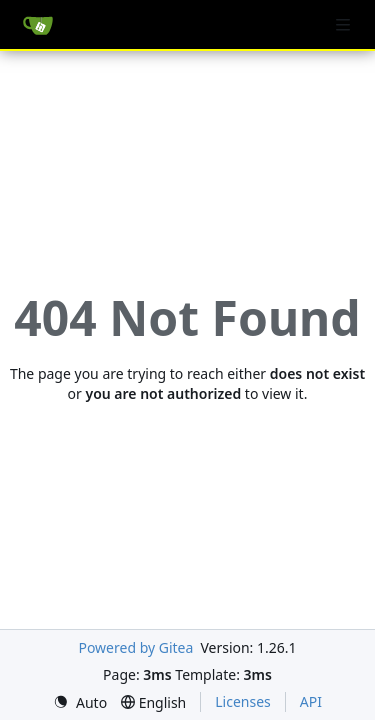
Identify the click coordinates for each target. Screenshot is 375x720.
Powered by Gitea (135, 647)
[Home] (38, 25)
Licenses (243, 701)
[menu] (80, 702)
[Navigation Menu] (345, 24)
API (311, 701)
